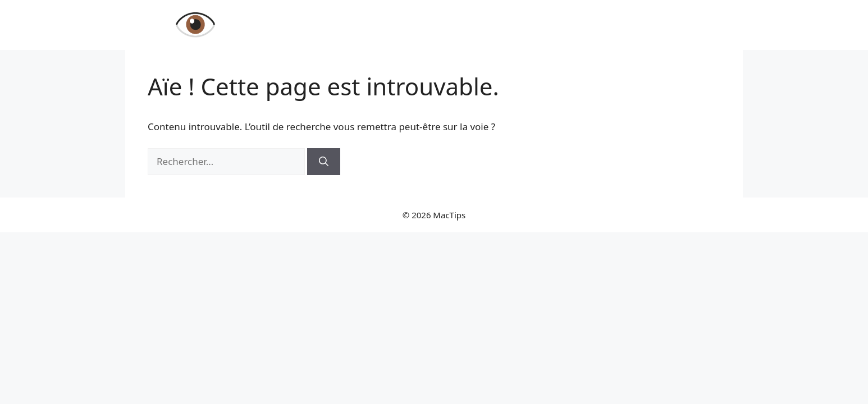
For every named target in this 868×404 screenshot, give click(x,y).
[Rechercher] (324, 162)
